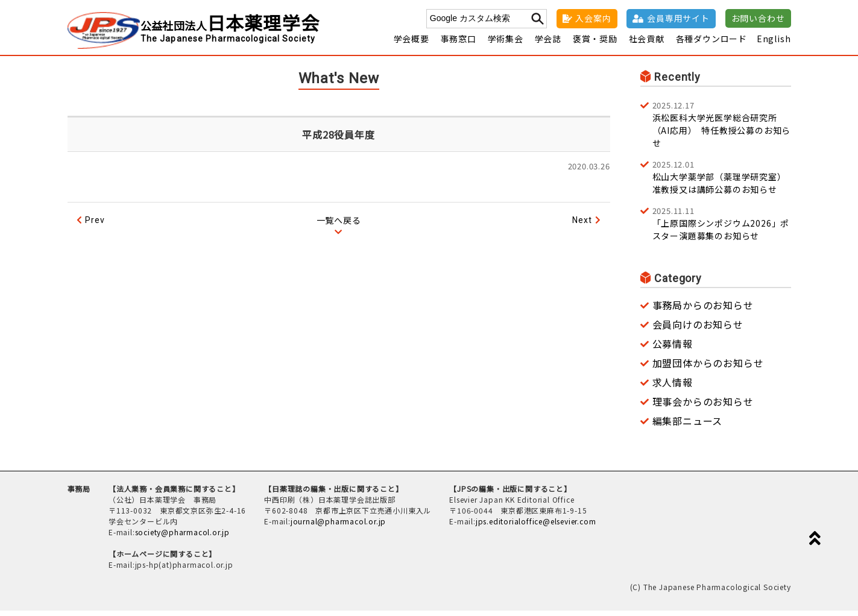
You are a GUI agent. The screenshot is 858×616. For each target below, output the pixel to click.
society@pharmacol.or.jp (182, 537)
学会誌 (548, 44)
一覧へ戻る (339, 225)
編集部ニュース (688, 426)
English (774, 44)
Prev (95, 225)
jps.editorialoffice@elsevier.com (536, 526)
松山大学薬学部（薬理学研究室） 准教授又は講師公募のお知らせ (722, 182)
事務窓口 (459, 44)
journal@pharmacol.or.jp (338, 526)
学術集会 (506, 44)
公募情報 (673, 349)
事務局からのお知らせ (703, 310)
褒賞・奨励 (595, 44)
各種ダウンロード (711, 44)
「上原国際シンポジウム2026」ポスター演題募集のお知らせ (722, 228)
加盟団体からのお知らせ (708, 368)
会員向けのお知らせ (698, 330)
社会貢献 (647, 44)
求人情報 (673, 388)
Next (582, 225)
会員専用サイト (678, 18)
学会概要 (412, 44)
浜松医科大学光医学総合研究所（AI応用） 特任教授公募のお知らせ (722, 129)
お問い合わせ (758, 18)
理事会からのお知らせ (703, 407)
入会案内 (593, 18)
